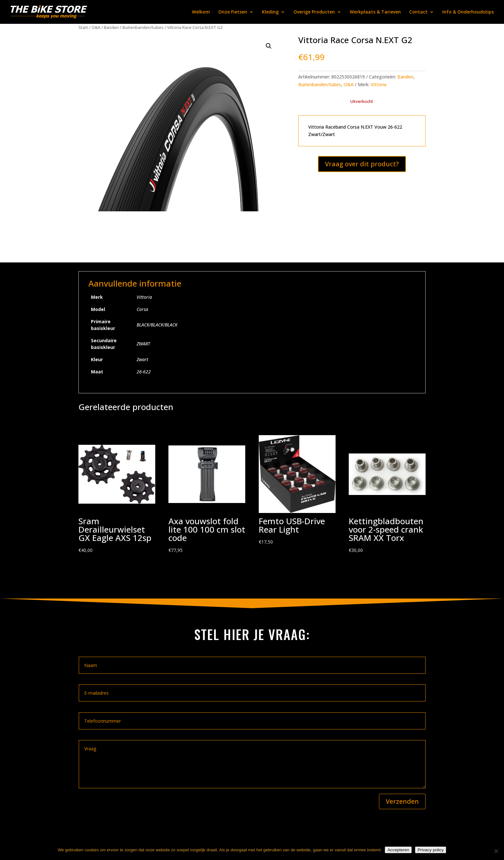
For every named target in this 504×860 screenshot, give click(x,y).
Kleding (270, 12)
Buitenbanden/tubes (143, 27)
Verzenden (402, 801)
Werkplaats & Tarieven (375, 12)
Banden (111, 27)
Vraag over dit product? (362, 164)
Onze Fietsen (233, 12)
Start (83, 27)
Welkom (201, 12)
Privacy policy (431, 850)
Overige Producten (314, 12)
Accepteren (398, 850)
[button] (269, 46)
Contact (418, 12)
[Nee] (496, 851)
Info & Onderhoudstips (468, 12)
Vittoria (378, 84)
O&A (96, 27)
